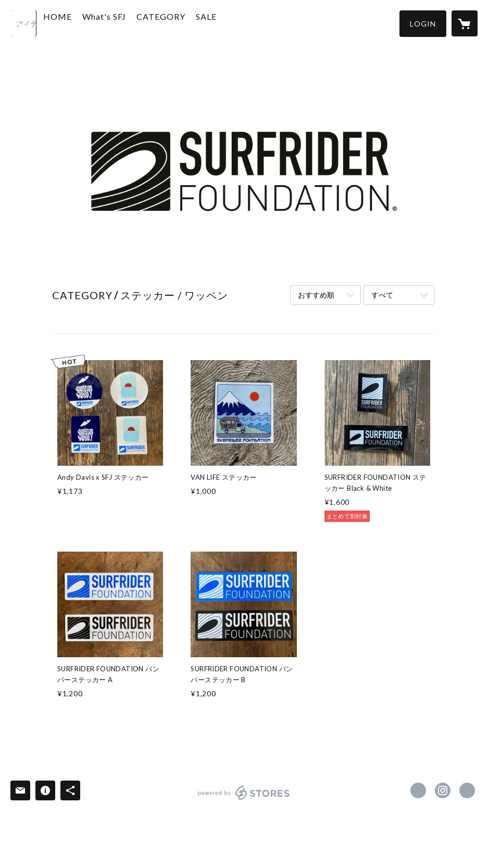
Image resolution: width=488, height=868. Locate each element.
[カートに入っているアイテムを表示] (465, 23)
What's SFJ (129, 23)
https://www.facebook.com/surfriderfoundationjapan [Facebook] (418, 790)
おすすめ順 (316, 295)
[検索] (23, 23)
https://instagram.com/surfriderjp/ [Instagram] (443, 790)
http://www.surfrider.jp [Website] (467, 790)
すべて (382, 295)
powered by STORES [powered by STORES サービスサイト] (244, 800)
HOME (82, 23)
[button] (423, 24)
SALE (231, 23)
